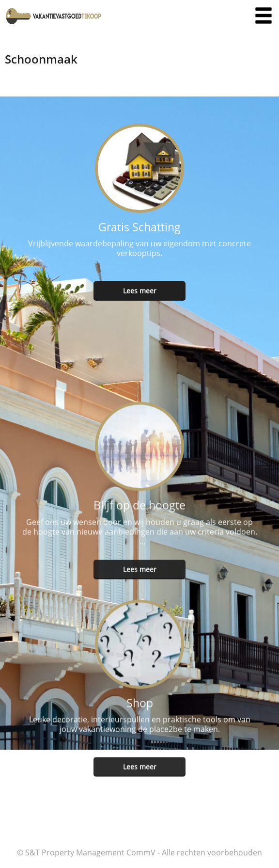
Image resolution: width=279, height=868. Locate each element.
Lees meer (140, 291)
